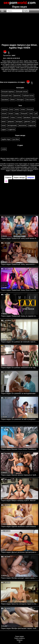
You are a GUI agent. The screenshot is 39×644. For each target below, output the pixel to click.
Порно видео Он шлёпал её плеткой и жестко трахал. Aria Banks (20, 342)
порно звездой (28, 171)
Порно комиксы (20, 638)
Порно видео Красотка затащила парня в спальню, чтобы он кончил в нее (20, 604)
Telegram (20, 640)
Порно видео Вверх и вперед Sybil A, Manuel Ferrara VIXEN (20, 501)
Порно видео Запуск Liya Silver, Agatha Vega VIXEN (20, 46)
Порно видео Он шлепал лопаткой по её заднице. (20, 368)
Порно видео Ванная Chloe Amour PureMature (19, 449)
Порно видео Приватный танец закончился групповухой (20, 264)
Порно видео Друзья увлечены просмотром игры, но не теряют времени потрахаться (20, 552)
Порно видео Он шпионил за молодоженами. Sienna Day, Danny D (20, 393)
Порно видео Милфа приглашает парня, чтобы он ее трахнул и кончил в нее (20, 628)
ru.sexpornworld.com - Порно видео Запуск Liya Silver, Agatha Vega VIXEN (20, 159)
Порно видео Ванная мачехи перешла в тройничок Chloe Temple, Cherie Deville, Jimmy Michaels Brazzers (20, 475)
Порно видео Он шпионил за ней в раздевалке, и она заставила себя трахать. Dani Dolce (20, 419)
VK (19, 642)
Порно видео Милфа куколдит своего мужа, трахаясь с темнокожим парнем (20, 578)
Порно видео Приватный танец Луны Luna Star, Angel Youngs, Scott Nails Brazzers (20, 290)
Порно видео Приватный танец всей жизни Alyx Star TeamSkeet (20, 238)
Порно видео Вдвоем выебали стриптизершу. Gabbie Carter (20, 526)
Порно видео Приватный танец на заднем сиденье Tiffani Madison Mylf (20, 316)
